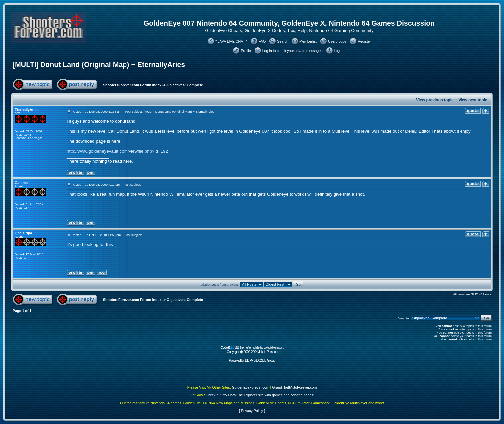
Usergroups (337, 41)
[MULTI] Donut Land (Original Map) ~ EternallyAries (99, 65)
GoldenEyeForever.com (251, 387)
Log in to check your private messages (293, 51)
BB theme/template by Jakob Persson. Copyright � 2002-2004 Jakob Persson (252, 350)
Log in (339, 51)
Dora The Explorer (243, 395)
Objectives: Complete (185, 85)
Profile (246, 51)
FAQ (262, 41)
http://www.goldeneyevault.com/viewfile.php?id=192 (117, 151)
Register (364, 41)
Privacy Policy (252, 411)
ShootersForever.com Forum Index (132, 85)
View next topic (473, 100)
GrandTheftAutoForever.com (294, 387)
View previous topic (435, 100)
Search (283, 41)
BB (247, 360)
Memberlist (308, 41)
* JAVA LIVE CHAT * (231, 41)
